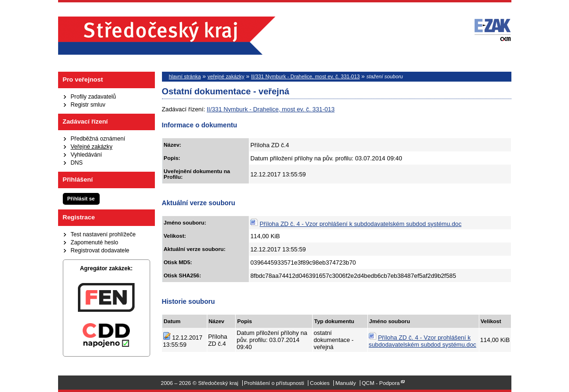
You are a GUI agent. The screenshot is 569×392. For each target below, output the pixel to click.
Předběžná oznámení (98, 139)
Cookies (320, 383)
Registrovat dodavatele (100, 250)
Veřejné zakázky (92, 147)
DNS (77, 163)
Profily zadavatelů (93, 97)
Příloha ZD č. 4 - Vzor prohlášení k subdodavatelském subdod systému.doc (361, 224)
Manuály (346, 383)
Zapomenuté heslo (95, 242)
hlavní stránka (185, 76)
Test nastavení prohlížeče (103, 234)
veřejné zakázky (226, 76)
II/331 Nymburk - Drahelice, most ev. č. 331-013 (306, 76)
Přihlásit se (81, 199)
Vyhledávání (86, 155)
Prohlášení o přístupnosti (274, 383)
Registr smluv (88, 105)
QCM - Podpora (381, 383)
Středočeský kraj (167, 36)
